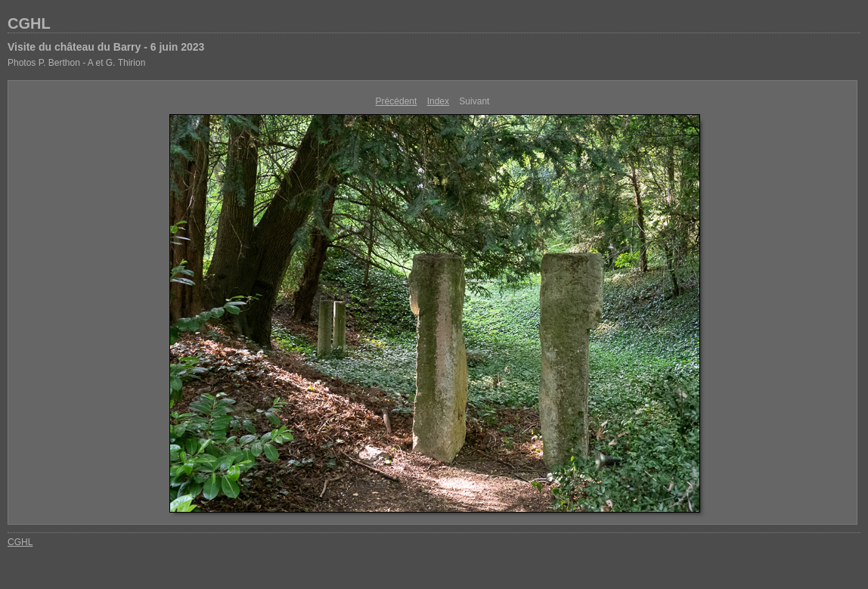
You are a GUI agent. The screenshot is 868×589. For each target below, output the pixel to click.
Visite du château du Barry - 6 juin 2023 (106, 47)
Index (438, 101)
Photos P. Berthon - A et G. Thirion (76, 63)
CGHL (29, 23)
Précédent (397, 101)
